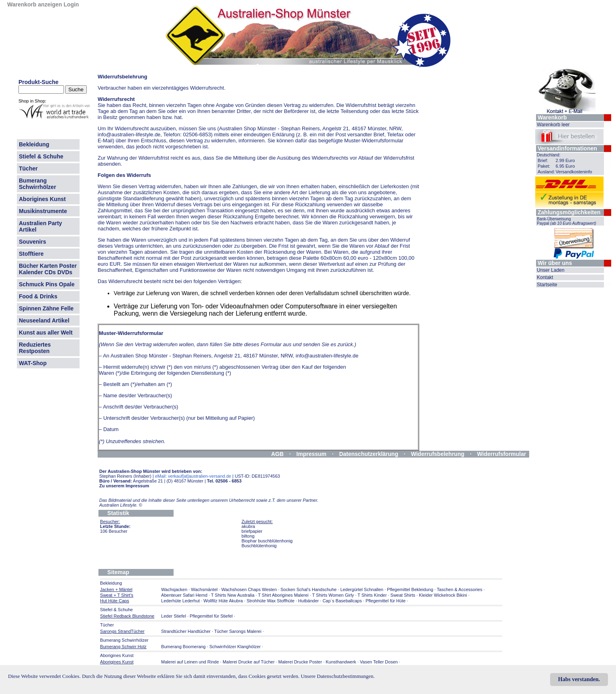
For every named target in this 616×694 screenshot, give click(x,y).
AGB (277, 454)
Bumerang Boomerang (183, 647)
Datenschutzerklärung (369, 454)
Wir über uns (555, 263)
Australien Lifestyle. (121, 505)
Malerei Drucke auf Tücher (249, 662)
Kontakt (545, 277)
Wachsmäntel (204, 589)
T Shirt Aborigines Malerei (283, 595)
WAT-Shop (33, 363)
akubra (248, 526)
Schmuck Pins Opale (47, 284)
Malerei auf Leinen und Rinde (190, 662)
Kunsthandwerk (341, 662)
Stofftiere (31, 254)
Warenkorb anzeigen (35, 4)
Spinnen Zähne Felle (46, 308)
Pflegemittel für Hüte (386, 601)
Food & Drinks (38, 296)
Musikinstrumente (43, 211)
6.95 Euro (565, 166)
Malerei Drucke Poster (300, 662)
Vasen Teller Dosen (379, 662)
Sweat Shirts (403, 595)
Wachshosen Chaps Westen (249, 589)
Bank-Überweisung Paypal (567, 221)
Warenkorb (552, 117)
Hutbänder (309, 601)
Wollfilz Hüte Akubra (223, 601)
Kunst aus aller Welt (46, 333)
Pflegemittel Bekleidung (410, 589)
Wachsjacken (174, 589)
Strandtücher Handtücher (186, 631)
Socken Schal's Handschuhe (309, 589)
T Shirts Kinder (372, 595)
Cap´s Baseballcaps (342, 601)
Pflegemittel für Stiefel (211, 616)
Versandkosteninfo (574, 172)
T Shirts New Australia (233, 595)
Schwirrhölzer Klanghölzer (235, 647)
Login (71, 4)
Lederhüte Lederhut (180, 601)
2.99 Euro (565, 160)
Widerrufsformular (501, 454)
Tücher (28, 168)
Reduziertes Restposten (35, 348)
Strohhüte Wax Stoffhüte (271, 601)
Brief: (543, 160)
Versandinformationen (567, 148)
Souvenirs (33, 242)
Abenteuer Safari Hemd (184, 595)
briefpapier (252, 531)
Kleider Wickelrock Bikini (443, 595)
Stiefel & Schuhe (41, 156)
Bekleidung (34, 144)
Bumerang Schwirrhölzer (38, 184)
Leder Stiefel (174, 616)
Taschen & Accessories (459, 589)
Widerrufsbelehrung (438, 454)
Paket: (544, 166)
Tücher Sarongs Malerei (238, 631)
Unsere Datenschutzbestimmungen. (338, 676)
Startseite (547, 285)
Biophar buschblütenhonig (267, 541)
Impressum (312, 454)
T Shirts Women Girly (333, 595)
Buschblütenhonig (259, 546)
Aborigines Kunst (42, 199)
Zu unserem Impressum (124, 486)
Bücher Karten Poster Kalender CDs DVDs (48, 269)
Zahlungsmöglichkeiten (569, 212)
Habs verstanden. (579, 679)
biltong (248, 536)
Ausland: (546, 172)
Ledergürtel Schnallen (362, 589)
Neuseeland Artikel (44, 320)
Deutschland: (548, 155)
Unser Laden (551, 270)
